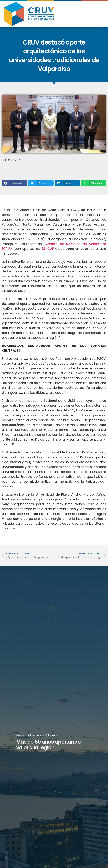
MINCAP (48, 249)
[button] (101, 14)
